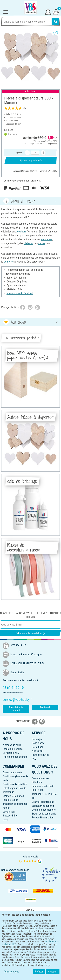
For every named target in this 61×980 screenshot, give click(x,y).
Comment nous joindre (44, 810)
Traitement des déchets (15, 757)
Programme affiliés (13, 749)
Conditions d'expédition (15, 784)
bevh (27, 870)
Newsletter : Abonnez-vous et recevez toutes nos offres (30, 615)
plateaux (28, 243)
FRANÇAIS (30, 940)
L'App (5, 819)
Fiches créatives (40, 755)
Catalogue (37, 739)
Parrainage (38, 747)
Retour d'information (43, 818)
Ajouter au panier (30, 161)
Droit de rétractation (13, 796)
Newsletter (38, 751)
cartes (42, 243)
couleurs (22, 232)
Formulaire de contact (16, 709)
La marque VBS (11, 753)
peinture (8, 262)
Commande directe (13, 772)
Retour (6, 808)
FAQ (34, 759)
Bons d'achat (39, 743)
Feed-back (45, 707)
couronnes (47, 239)
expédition (53, 144)
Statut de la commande (44, 814)
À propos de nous (12, 745)
